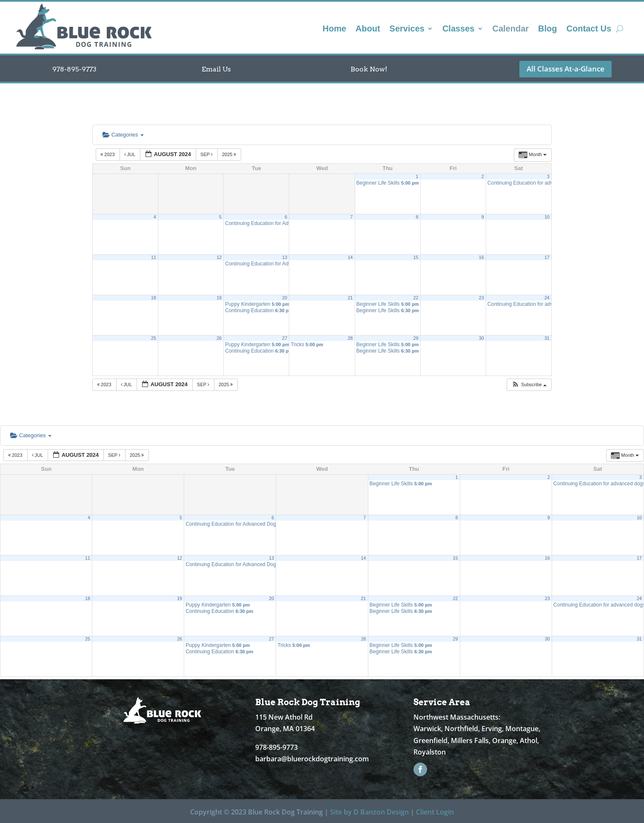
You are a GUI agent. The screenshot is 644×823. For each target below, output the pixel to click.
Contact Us (589, 29)
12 (219, 257)
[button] (529, 385)
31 (547, 338)
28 (350, 338)
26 (219, 338)
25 (154, 338)
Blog (547, 29)
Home (334, 29)
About (368, 29)
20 (285, 298)
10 (547, 217)
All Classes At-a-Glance (566, 69)
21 (350, 298)
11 (154, 257)
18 (154, 298)
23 (482, 298)
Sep (207, 154)
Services (407, 29)
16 (482, 257)
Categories (123, 135)
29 (416, 338)
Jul (130, 154)
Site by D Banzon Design (369, 812)
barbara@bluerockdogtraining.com (312, 759)
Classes (459, 29)
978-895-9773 (74, 69)
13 (285, 257)
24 (547, 298)
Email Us (216, 69)
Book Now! (369, 69)
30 (482, 338)
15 (416, 257)
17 (547, 257)
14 (350, 257)
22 (416, 298)
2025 (230, 154)
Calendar (511, 29)
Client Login (435, 812)
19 (219, 298)
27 (285, 338)
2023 (108, 154)
